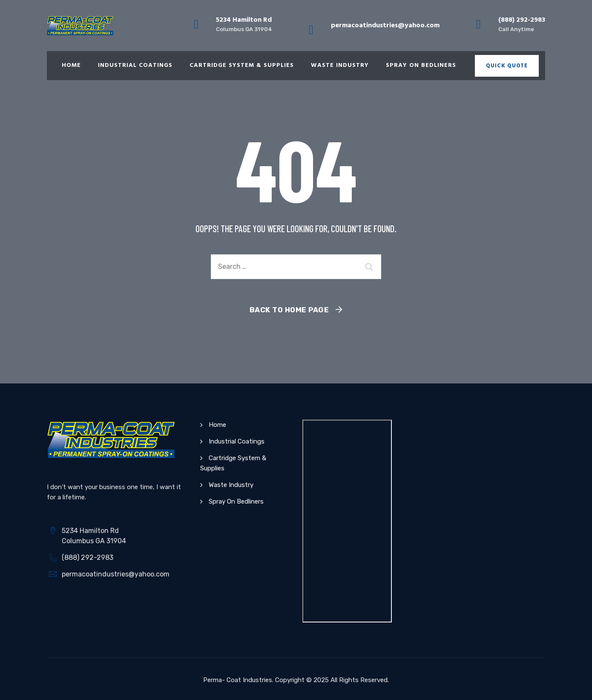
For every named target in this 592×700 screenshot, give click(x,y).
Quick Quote (507, 66)
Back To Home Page (289, 310)
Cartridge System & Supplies (242, 65)
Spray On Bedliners (421, 65)
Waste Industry (340, 65)
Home (71, 65)
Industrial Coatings (135, 65)
